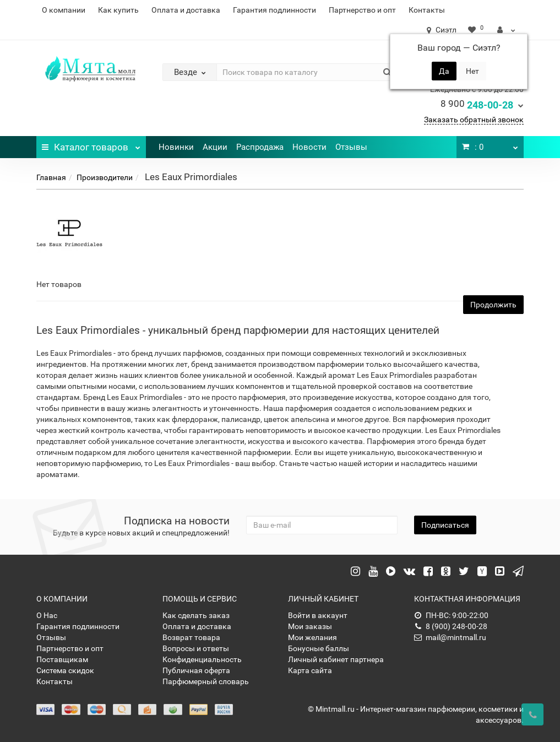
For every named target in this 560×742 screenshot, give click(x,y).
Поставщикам (62, 659)
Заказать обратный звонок (474, 120)
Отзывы (351, 147)
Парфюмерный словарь (206, 681)
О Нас (47, 615)
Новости (309, 147)
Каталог (91, 144)
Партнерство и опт (362, 10)
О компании (64, 10)
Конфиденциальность (202, 659)
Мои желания (312, 637)
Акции (215, 147)
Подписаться (445, 525)
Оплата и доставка (186, 10)
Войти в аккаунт (318, 615)
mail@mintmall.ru (450, 637)
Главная (51, 177)
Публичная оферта (196, 670)
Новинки (176, 147)
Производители (105, 177)
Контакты (427, 10)
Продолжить (493, 305)
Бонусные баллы (319, 648)
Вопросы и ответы (196, 648)
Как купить (118, 10)
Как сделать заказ (196, 615)
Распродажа (260, 147)
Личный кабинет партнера (336, 659)
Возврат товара (191, 637)
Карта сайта (310, 670)
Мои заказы (310, 626)
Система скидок (65, 670)
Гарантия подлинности (274, 10)
